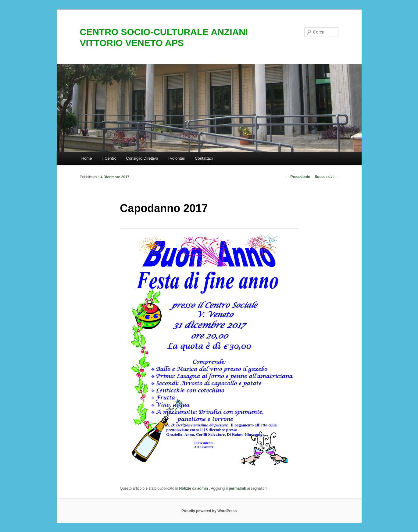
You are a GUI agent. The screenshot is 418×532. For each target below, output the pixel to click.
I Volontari (177, 158)
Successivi (326, 177)
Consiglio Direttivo (142, 158)
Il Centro (109, 158)
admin (203, 488)
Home (87, 158)
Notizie (185, 488)
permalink (237, 488)
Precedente (298, 177)
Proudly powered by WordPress (209, 511)
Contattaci (204, 158)
